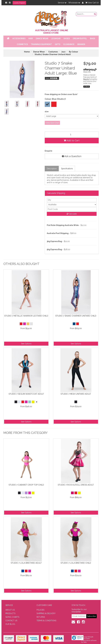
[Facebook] (6, 3)
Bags (93, 39)
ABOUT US (10, 610)
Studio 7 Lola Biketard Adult (26, 563)
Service (62, 3)
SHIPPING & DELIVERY (46, 613)
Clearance (69, 44)
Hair (31, 39)
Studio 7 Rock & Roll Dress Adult (76, 485)
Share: (52, 78)
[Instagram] (10, 3)
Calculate (72, 214)
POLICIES (40, 610)
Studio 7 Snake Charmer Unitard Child (76, 316)
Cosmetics (22, 44)
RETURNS (41, 617)
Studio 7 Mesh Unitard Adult (76, 394)
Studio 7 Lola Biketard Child (76, 563)
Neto (85, 642)
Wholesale (74, 3)
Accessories (19, 39)
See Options (26, 344)
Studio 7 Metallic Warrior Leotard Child (26, 316)
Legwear (56, 39)
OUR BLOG (10, 624)
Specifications (67, 169)
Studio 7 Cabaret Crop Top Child (26, 485)
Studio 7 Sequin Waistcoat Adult (26, 394)
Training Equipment (41, 44)
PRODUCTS (10, 613)
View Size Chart (52, 123)
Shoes (67, 39)
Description (52, 169)
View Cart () (92, 3)
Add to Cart (72, 140)
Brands (81, 44)
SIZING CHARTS (12, 617)
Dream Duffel (80, 39)
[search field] (85, 14)
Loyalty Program (19, 3)
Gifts (58, 44)
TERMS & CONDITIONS (46, 621)
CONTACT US (11, 621)
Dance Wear (42, 39)
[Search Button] (95, 14)
